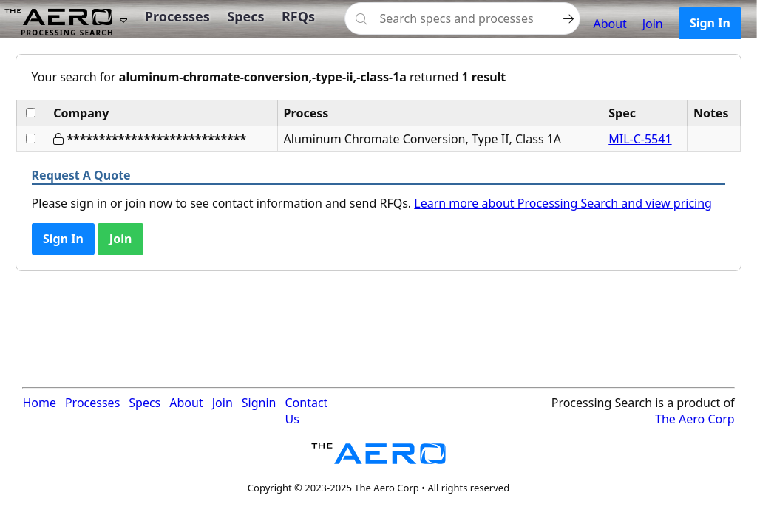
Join (653, 24)
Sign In (710, 23)
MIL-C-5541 (640, 139)
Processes (177, 16)
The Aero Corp (695, 419)
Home (39, 403)
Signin (259, 403)
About (610, 24)
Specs (245, 16)
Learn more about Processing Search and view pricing (563, 203)
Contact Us (306, 411)
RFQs (298, 16)
